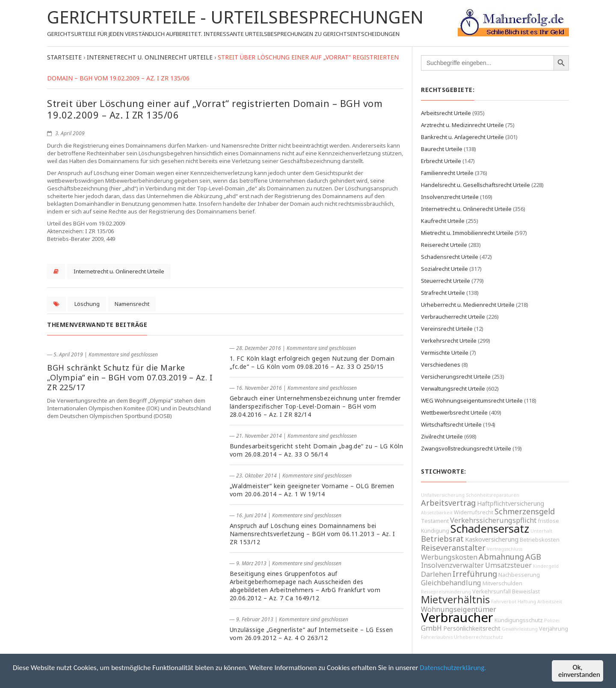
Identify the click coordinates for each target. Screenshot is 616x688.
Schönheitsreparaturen (493, 495)
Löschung (87, 304)
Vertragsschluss (505, 549)
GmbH (431, 628)
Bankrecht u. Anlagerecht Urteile (462, 137)
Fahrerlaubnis (437, 637)
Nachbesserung (519, 575)
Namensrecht (132, 304)
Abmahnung (501, 557)
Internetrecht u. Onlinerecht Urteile (119, 271)
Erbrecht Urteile (441, 161)
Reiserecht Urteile (444, 245)
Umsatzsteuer (508, 565)
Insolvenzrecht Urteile (450, 197)
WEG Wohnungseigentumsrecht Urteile (472, 400)
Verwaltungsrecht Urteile (453, 388)
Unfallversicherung (443, 495)
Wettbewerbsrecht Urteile (454, 412)
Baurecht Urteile (442, 149)
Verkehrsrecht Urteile (449, 341)
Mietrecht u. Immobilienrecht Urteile (467, 233)
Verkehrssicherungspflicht (493, 520)
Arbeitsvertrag (448, 503)
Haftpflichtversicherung (511, 503)
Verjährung (554, 629)
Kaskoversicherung (492, 539)
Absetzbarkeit (437, 513)
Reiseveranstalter (453, 548)
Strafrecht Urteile (443, 293)
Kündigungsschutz (519, 620)
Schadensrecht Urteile (450, 257)
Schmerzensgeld (525, 511)
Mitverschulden (502, 583)
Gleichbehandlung (451, 583)
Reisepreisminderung (446, 592)
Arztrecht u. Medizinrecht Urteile (462, 125)
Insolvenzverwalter (452, 565)
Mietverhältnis (455, 599)
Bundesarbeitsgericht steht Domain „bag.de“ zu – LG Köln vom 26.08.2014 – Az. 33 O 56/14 (317, 450)
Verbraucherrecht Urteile (453, 317)
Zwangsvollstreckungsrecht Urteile (466, 448)
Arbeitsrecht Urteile (446, 113)
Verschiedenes (441, 365)
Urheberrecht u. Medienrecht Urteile (468, 305)
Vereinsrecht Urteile (447, 329)
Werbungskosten (449, 557)
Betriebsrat (442, 539)
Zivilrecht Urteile (442, 436)
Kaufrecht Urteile (443, 221)
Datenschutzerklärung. (453, 668)
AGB (533, 557)
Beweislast (526, 592)
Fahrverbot (504, 602)
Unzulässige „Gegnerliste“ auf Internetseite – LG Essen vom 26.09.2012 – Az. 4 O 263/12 (311, 634)
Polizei (552, 620)
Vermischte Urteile (445, 353)
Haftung (527, 602)
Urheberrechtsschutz (478, 637)
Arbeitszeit (550, 602)
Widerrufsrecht (474, 512)
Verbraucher (457, 617)
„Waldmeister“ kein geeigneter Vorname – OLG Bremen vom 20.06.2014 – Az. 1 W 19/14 (312, 490)
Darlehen (436, 574)
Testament (435, 521)
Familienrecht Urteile (447, 173)
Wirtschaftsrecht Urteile (451, 424)
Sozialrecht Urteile (444, 269)
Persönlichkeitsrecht (472, 628)
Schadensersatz (490, 529)
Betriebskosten (540, 540)
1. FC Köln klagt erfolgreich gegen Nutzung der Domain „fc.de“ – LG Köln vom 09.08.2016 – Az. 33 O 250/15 (312, 362)
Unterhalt (541, 531)
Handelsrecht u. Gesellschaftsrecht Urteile (475, 185)
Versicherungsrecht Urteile (456, 377)
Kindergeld (546, 566)
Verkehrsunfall (492, 592)
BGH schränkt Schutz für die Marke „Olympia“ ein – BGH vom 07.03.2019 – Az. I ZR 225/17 (130, 377)
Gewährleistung (520, 629)
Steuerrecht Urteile (446, 281)
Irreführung (475, 574)
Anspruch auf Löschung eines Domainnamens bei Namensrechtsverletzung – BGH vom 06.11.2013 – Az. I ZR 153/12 (312, 534)
